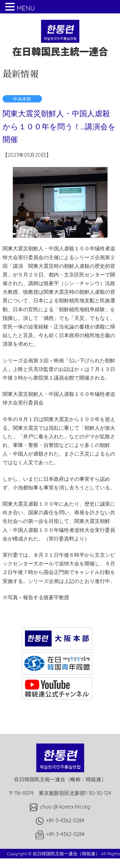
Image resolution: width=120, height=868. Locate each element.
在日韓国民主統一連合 (60, 45)
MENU (26, 8)
